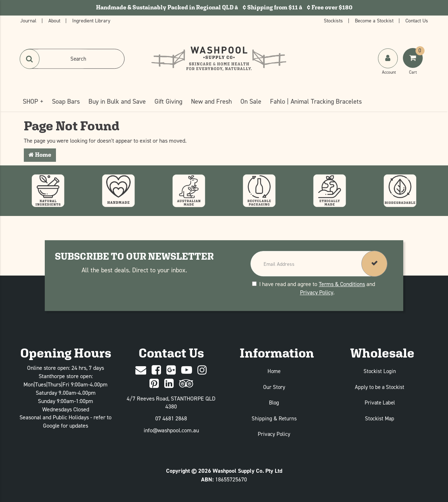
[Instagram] (202, 370)
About (55, 20)
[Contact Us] (141, 370)
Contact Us (417, 20)
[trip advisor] (186, 384)
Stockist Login (380, 371)
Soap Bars (66, 101)
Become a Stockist (375, 20)
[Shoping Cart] (414, 65)
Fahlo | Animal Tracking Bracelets (316, 101)
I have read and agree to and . (314, 288)
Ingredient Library (91, 20)
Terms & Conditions (342, 284)
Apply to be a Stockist (380, 387)
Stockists (334, 20)
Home (40, 155)
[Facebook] (156, 370)
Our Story (274, 387)
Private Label (380, 403)
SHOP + (33, 101)
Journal (29, 20)
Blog (274, 403)
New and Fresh (211, 101)
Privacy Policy (317, 292)
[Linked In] (169, 384)
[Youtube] (187, 370)
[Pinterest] (154, 384)
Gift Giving (168, 101)
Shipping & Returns (274, 418)
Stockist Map (380, 418)
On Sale (251, 101)
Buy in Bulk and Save (117, 101)
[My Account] (389, 65)
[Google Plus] (171, 370)
